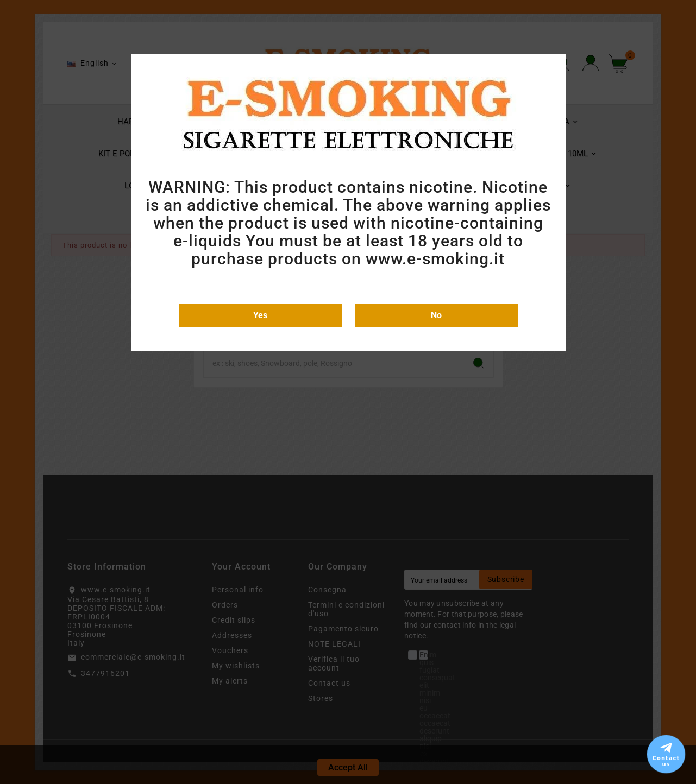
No (436, 315)
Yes (260, 315)
